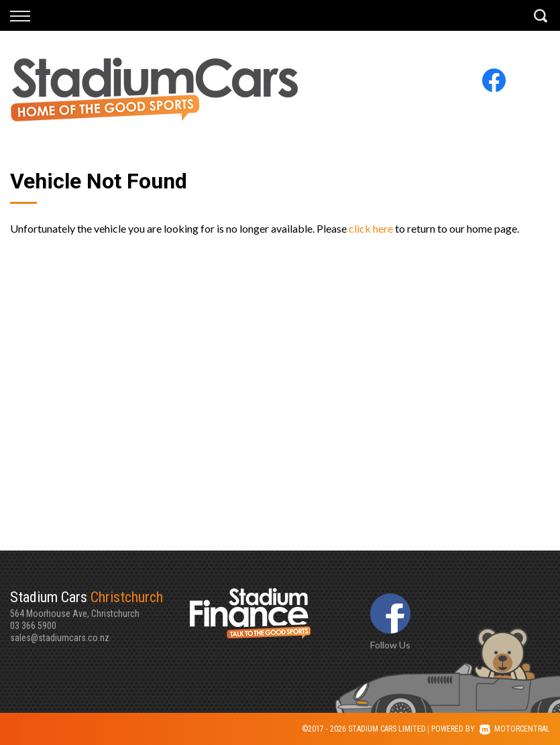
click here (371, 228)
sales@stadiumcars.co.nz (60, 638)
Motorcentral (515, 729)
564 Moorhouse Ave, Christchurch (100, 604)
